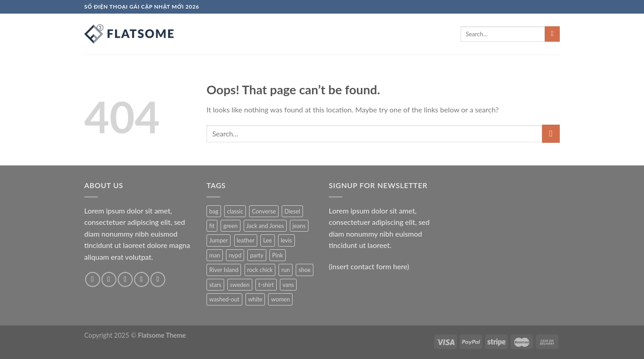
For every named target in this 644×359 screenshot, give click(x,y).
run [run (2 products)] (286, 270)
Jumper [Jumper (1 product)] (219, 240)
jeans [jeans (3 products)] (299, 226)
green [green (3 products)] (231, 226)
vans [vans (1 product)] (288, 285)
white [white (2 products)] (255, 299)
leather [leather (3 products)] (246, 240)
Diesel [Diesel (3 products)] (292, 211)
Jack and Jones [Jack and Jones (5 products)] (265, 226)
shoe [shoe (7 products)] (305, 270)
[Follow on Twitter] (125, 279)
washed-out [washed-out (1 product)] (224, 299)
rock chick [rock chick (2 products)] (260, 270)
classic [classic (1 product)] (235, 211)
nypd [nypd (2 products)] (235, 255)
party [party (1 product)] (257, 255)
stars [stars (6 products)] (215, 285)
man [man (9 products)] (215, 255)
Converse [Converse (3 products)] (264, 211)
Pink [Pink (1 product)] (278, 255)
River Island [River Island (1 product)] (224, 270)
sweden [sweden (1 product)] (240, 285)
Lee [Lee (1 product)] (268, 240)
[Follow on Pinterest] (158, 279)
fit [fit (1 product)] (212, 226)
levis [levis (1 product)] (286, 240)
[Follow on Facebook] (93, 279)
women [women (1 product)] (280, 299)
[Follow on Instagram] (109, 279)
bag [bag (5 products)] (214, 211)
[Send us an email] (142, 279)
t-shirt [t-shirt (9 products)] (266, 285)
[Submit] (552, 34)
